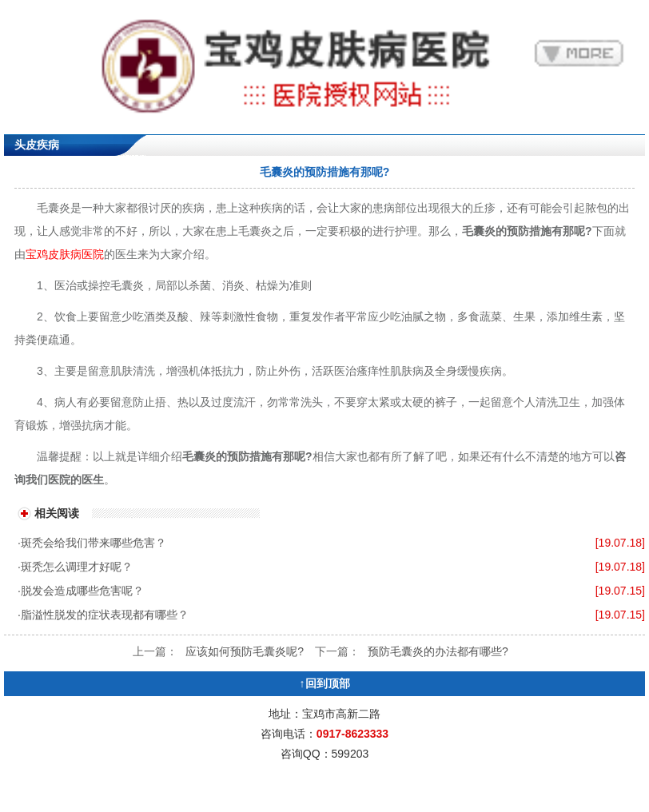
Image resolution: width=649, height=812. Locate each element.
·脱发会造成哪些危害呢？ (81, 591)
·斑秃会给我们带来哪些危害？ (92, 543)
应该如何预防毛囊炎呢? (245, 651)
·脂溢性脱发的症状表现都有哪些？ (103, 615)
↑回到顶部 (325, 683)
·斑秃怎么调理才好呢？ (75, 567)
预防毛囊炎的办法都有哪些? (438, 651)
